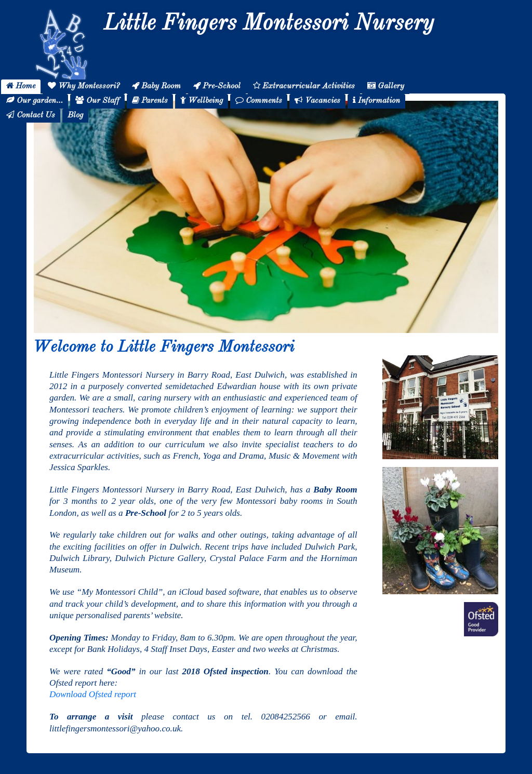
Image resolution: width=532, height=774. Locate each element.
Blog (75, 115)
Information (376, 101)
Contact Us (31, 115)
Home (21, 86)
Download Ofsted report (93, 694)
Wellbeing (202, 101)
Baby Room (156, 86)
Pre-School (217, 86)
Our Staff (97, 101)
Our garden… (35, 101)
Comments (259, 101)
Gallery (386, 86)
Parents (150, 101)
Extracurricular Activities (304, 86)
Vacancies (317, 101)
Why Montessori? (84, 86)
